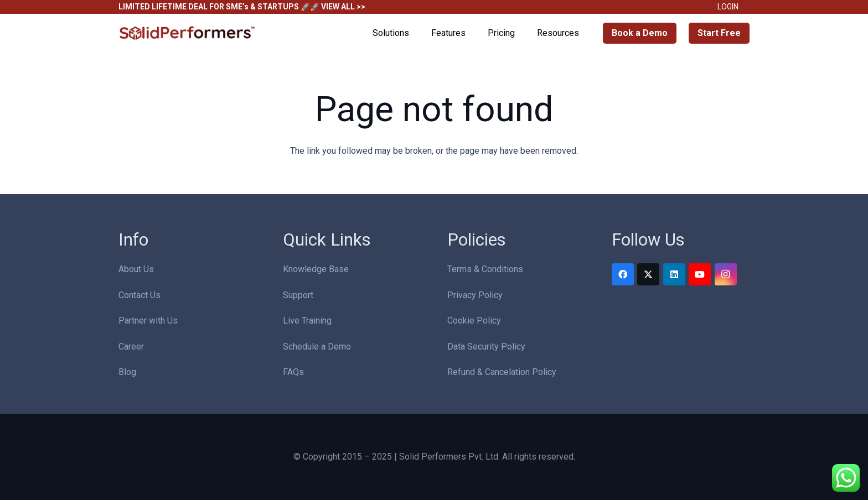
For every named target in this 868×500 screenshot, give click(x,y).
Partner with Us (148, 321)
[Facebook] (623, 274)
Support (298, 295)
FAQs (293, 372)
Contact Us (139, 295)
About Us (136, 269)
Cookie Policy (474, 321)
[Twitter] (648, 274)
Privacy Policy (475, 295)
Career (131, 347)
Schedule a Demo (317, 347)
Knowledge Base (316, 269)
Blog (127, 372)
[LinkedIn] (674, 274)
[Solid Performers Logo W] (188, 33)
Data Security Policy (486, 347)
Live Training (307, 321)
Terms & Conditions (485, 269)
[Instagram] (726, 274)
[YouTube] (700, 274)
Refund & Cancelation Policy (502, 372)
